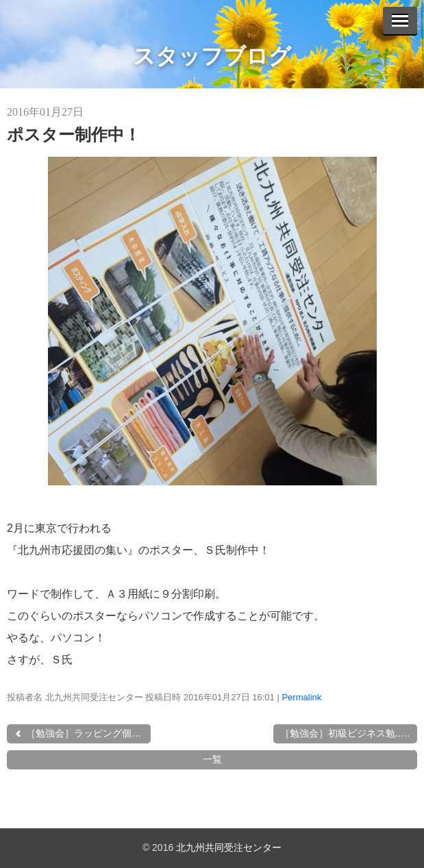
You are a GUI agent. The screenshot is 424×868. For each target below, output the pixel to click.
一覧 (212, 759)
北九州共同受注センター (229, 847)
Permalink (301, 697)
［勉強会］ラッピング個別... (82, 733)
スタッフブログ (212, 56)
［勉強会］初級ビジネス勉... (347, 733)
